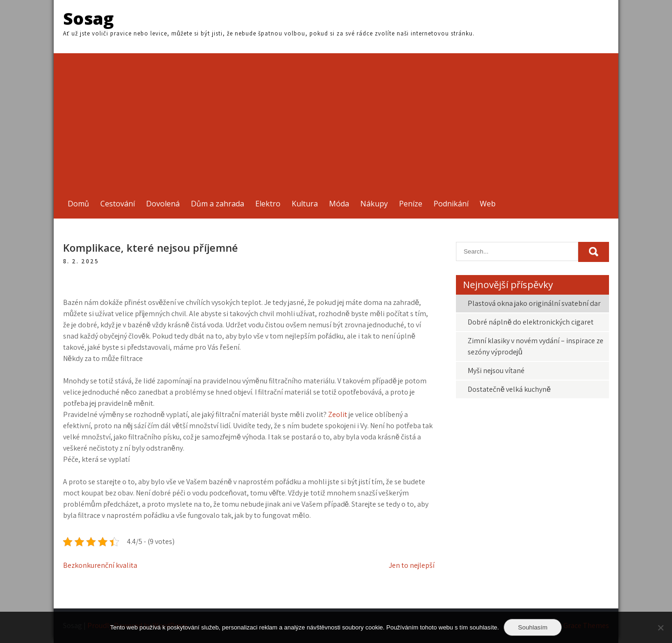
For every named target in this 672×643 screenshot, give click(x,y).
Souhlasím (533, 627)
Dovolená (163, 204)
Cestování (118, 204)
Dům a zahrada (217, 204)
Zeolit (338, 414)
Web (488, 204)
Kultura (305, 204)
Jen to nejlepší (412, 565)
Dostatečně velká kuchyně (509, 389)
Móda (339, 204)
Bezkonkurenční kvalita (100, 565)
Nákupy (374, 204)
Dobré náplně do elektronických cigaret (531, 322)
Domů (78, 204)
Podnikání (451, 204)
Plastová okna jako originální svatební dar (534, 303)
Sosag (88, 18)
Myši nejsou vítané (496, 371)
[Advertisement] (336, 119)
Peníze (411, 204)
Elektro (268, 204)
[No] (660, 628)
